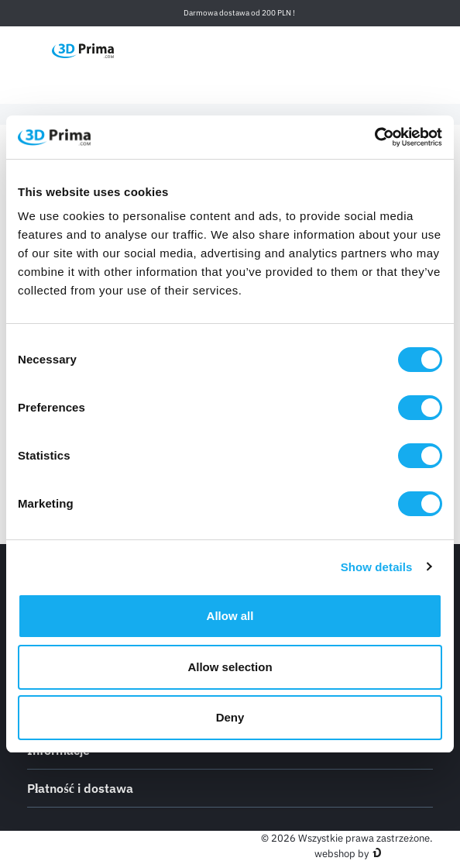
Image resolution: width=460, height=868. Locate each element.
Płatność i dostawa (230, 787)
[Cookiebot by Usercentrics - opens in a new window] (374, 137)
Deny (230, 717)
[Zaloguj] (392, 50)
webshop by (342, 854)
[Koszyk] (424, 50)
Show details (377, 567)
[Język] (319, 50)
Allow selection (230, 667)
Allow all (230, 616)
